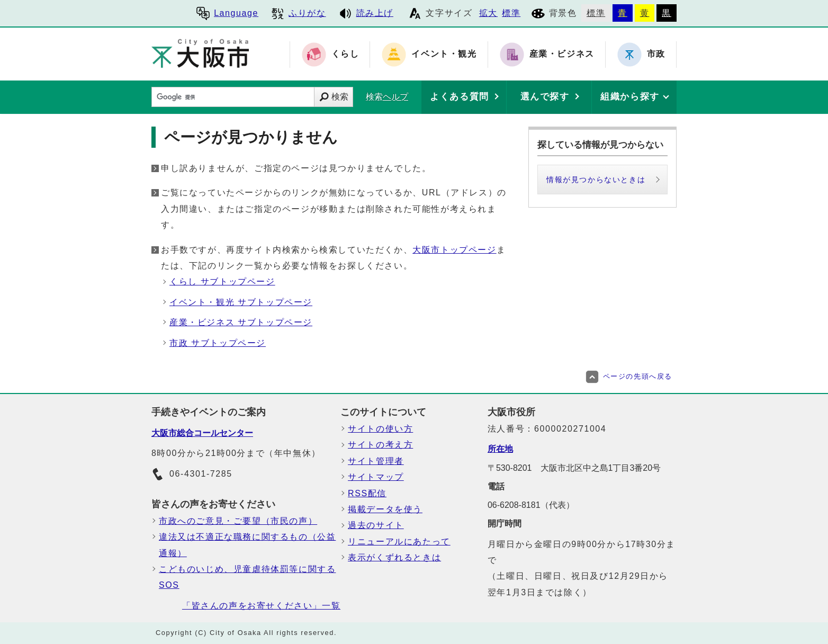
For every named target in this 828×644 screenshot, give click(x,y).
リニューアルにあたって (399, 542)
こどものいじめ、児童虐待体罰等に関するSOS (247, 577)
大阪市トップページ (454, 250)
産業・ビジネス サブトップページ (241, 322)
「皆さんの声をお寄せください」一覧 (261, 606)
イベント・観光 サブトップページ (241, 302)
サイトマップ (376, 477)
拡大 (488, 13)
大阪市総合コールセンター (202, 433)
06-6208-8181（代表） (531, 505)
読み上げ (366, 13)
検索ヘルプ (387, 97)
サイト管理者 (376, 461)
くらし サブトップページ (222, 281)
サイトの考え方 (380, 445)
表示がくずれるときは (394, 557)
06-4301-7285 (192, 475)
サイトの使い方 (380, 429)
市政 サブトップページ (218, 343)
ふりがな (298, 13)
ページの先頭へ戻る (629, 376)
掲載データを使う (385, 509)
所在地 (500, 449)
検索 (340, 97)
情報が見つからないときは (596, 180)
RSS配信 (367, 493)
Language (227, 13)
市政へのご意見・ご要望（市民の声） (238, 521)
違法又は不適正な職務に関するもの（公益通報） (247, 545)
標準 (511, 13)
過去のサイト (376, 525)
